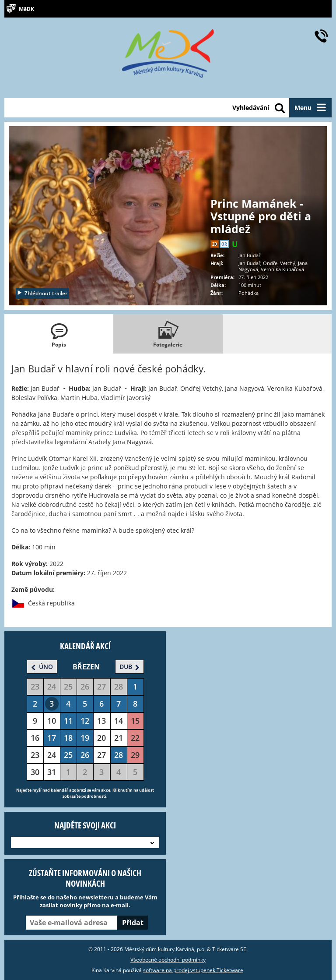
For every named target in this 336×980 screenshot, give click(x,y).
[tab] (59, 334)
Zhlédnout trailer (42, 293)
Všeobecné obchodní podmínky (168, 960)
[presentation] (59, 334)
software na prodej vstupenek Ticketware (193, 970)
